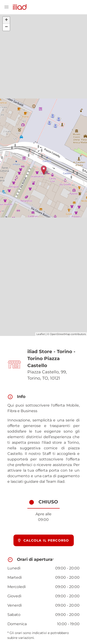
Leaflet (41, 334)
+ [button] (6, 20)
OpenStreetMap (60, 334)
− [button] (6, 27)
